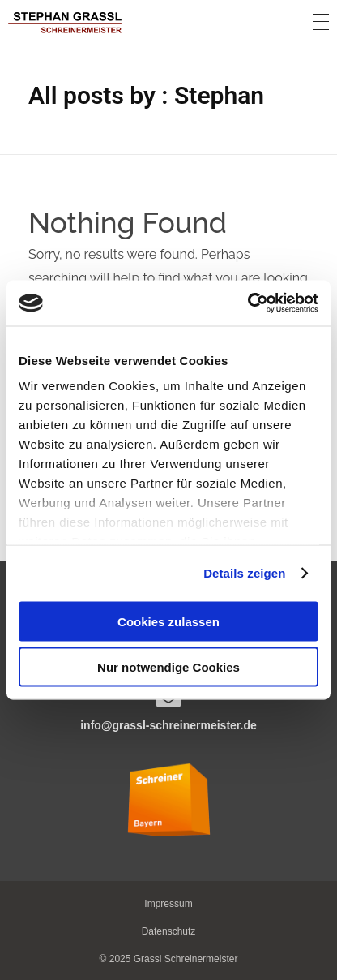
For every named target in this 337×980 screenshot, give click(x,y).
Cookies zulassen (168, 621)
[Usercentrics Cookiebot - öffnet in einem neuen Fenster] (247, 303)
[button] (169, 931)
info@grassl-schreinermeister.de (168, 725)
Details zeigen (244, 573)
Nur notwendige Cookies (168, 667)
